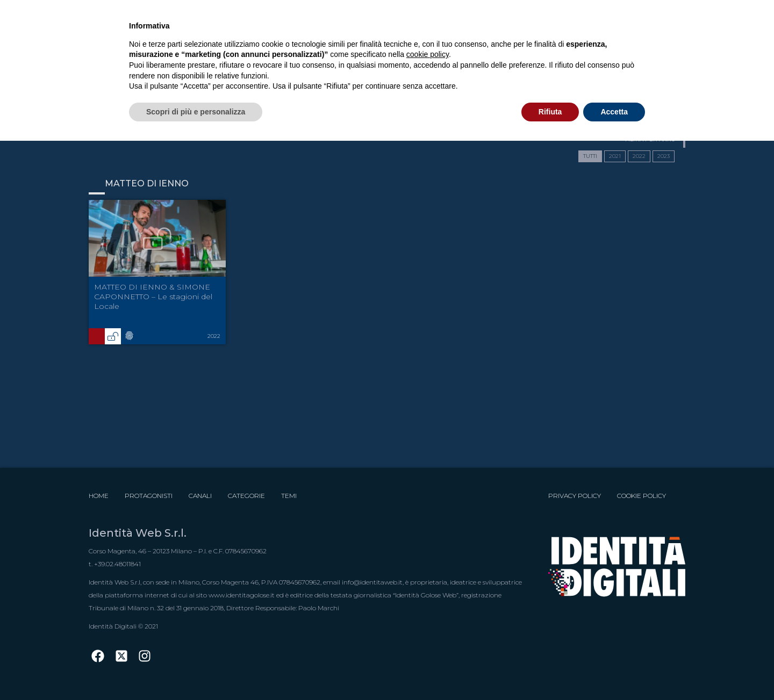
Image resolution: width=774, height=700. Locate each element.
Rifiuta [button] (550, 112)
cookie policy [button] (428, 54)
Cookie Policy (642, 496)
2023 (664, 156)
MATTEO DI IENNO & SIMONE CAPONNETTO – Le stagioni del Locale (153, 297)
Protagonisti (149, 496)
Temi (289, 496)
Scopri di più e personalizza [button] (196, 112)
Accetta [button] (614, 112)
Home (99, 496)
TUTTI (590, 156)
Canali (200, 496)
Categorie (246, 496)
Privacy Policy (575, 496)
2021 (615, 156)
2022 (639, 156)
